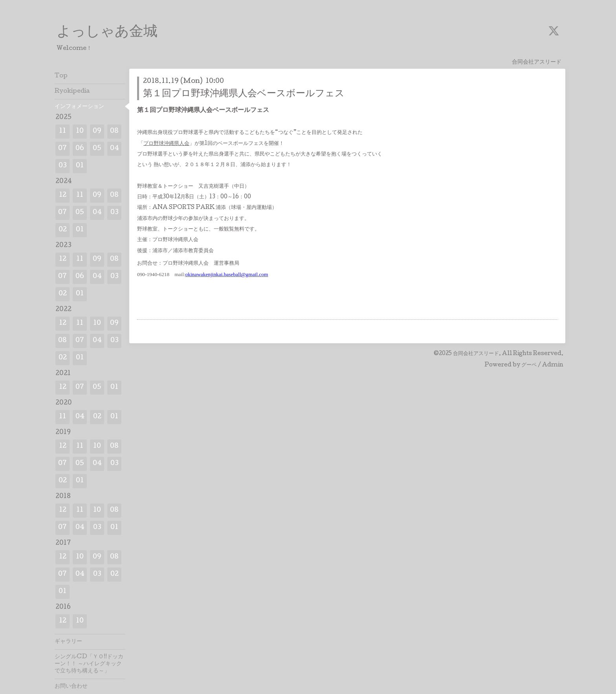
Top (61, 76)
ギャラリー (68, 642)
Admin (553, 365)
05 (97, 149)
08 (114, 131)
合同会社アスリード (476, 354)
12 (63, 195)
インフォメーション (79, 107)
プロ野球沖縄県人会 (166, 144)
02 (63, 230)
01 (80, 166)
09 (97, 131)
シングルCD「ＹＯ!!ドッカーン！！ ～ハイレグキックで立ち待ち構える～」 (89, 664)
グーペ (529, 365)
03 (63, 166)
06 (80, 149)
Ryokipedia (72, 92)
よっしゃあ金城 (107, 33)
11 (62, 131)
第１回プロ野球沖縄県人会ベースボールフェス (244, 94)
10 (80, 131)
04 (115, 149)
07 (62, 149)
